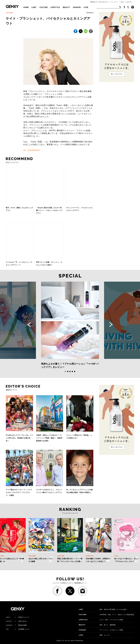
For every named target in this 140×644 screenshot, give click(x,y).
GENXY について (17, 617)
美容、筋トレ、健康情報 (97, 625)
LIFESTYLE (55, 7)
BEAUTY (66, 7)
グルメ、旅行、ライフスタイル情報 (101, 620)
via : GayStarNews (32, 150)
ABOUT (123, 2)
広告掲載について (18, 629)
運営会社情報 (16, 625)
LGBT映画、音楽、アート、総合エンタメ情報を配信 (106, 615)
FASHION (77, 7)
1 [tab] (65, 371)
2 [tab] (68, 371)
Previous (29, 325)
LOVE (86, 7)
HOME (26, 7)
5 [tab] (75, 371)
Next (111, 325)
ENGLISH (129, 2)
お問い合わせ (16, 621)
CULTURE (44, 7)
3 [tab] (70, 371)
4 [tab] (72, 371)
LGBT (34, 7)
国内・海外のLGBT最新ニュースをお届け (103, 609)
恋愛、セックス (94, 635)
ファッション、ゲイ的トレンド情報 (101, 630)
